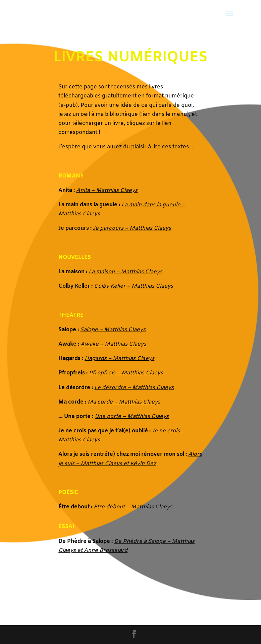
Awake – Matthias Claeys (113, 344)
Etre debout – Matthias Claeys (133, 507)
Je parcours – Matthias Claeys (132, 228)
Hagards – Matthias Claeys (119, 359)
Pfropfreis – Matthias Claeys (126, 373)
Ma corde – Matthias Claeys (124, 402)
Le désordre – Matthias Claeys (134, 388)
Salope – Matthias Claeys (113, 330)
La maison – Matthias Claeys (125, 272)
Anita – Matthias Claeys (107, 190)
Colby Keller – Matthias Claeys (134, 286)
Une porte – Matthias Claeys (132, 416)
